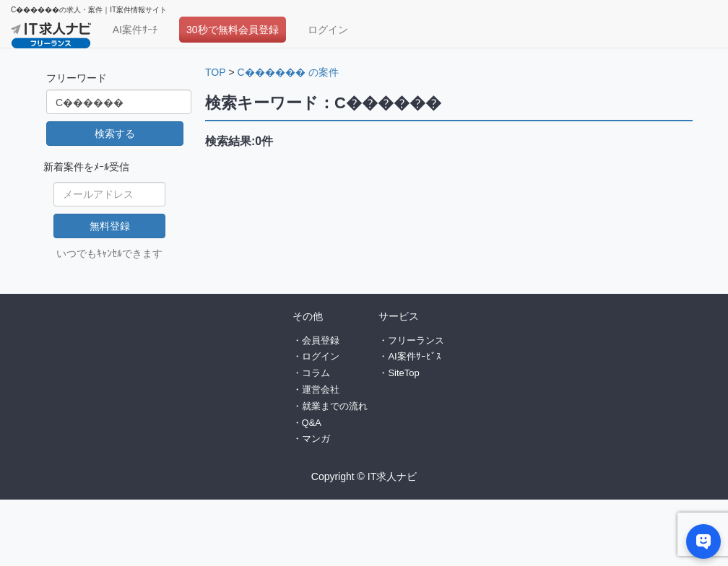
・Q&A (307, 423)
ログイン (328, 30)
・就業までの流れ (330, 406)
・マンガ (311, 439)
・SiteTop (399, 373)
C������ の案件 (288, 72)
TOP (216, 72)
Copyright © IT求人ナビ (364, 476)
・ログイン (316, 356)
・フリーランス (411, 340)
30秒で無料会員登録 (233, 30)
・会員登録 (316, 340)
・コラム (311, 373)
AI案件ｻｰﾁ (135, 30)
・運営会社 (316, 389)
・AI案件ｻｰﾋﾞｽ (409, 356)
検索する (115, 134)
